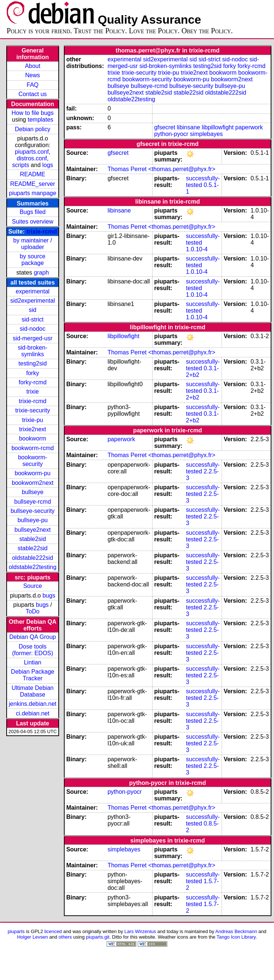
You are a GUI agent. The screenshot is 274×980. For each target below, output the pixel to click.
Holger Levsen (32, 937)
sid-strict (33, 319)
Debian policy (32, 129)
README (32, 174)
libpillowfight (218, 127)
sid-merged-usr (32, 338)
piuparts (16, 931)
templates (40, 120)
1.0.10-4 (197, 249)
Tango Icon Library (236, 937)
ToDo (33, 611)
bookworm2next (33, 483)
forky (33, 373)
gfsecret (165, 127)
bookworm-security (33, 461)
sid (32, 310)
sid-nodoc (33, 329)
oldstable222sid (33, 558)
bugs (49, 596)
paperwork (249, 127)
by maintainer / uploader (33, 244)
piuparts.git (98, 937)
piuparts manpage (32, 193)
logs (48, 165)
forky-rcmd (33, 382)
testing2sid (33, 363)
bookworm (32, 438)
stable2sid (32, 539)
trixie (32, 392)
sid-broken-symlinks (32, 351)
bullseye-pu (32, 520)
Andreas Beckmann (236, 931)
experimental (32, 291)
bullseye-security (33, 511)
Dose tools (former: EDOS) (33, 650)
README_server (32, 184)
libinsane (189, 127)
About (32, 66)
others (65, 937)
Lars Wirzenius (140, 931)
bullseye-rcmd (32, 502)
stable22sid (33, 548)
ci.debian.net (33, 713)
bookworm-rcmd (33, 448)
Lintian (33, 662)
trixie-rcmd (42, 232)
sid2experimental (33, 301)
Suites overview (32, 222)
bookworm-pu (33, 473)
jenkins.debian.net (33, 704)
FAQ (32, 85)
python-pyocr (171, 134)
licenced (53, 931)
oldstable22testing (33, 567)
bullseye (33, 492)
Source (33, 586)
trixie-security (32, 410)
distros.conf (32, 158)
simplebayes (206, 134)
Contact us (32, 94)
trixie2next (33, 429)
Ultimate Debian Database (32, 691)
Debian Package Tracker (33, 675)
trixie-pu (33, 420)
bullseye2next (32, 530)
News (32, 75)
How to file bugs (32, 113)
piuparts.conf (32, 152)
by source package (33, 260)
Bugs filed (32, 212)
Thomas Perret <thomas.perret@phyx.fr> (161, 169)
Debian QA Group (32, 637)
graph (41, 273)
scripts (21, 165)
